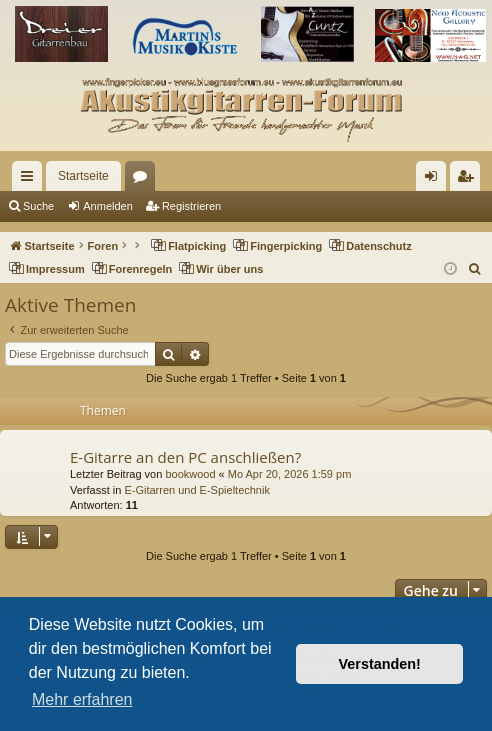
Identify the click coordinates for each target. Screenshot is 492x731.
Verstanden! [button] (380, 664)
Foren (144, 180)
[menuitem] (475, 269)
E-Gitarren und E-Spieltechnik (197, 490)
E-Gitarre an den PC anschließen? (185, 457)
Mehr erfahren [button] (82, 699)
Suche (38, 206)
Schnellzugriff (31, 180)
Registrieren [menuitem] (469, 180)
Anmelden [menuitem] (435, 180)
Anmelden (108, 206)
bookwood (190, 474)
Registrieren (191, 206)
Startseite (83, 176)
